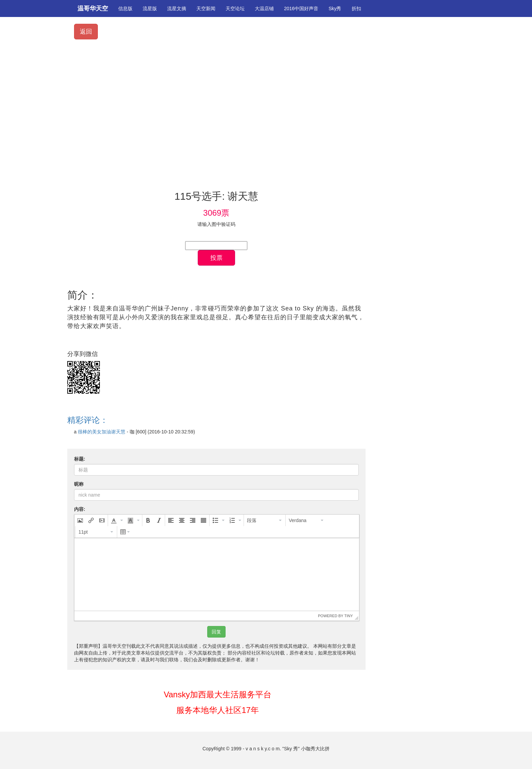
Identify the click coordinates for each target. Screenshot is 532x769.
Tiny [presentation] (348, 616)
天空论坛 (235, 8)
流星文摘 (177, 8)
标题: (80, 459)
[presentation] (80, 520)
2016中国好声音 (301, 8)
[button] (80, 520)
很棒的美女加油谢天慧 (102, 432)
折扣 (356, 8)
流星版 (150, 8)
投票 (216, 258)
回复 (216, 632)
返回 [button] (86, 32)
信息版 (125, 8)
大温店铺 (264, 8)
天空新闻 (206, 8)
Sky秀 (335, 8)
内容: (80, 509)
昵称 (79, 484)
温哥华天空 (93, 8)
